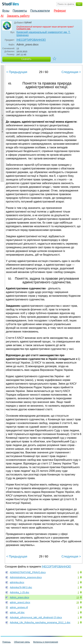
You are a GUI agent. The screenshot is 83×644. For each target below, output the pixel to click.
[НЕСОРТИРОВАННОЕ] (31, 40)
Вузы (6, 11)
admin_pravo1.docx (20, 602)
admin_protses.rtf (19, 607)
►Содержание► (3, 123)
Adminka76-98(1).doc (21, 587)
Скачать (26, 59)
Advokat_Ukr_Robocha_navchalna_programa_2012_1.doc (40, 622)
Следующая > (71, 72)
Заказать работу (18, 16)
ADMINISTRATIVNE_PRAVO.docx (28, 572)
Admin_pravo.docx (19, 597)
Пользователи (40, 11)
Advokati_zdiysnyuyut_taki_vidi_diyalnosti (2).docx (36, 617)
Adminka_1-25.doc (20, 592)
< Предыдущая (17, 72)
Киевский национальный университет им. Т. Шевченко (43, 34)
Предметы (20, 11)
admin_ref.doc (17, 612)
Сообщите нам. (24, 29)
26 (78, 602)
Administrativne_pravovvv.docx (26, 577)
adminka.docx (17, 582)
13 (78, 597)
